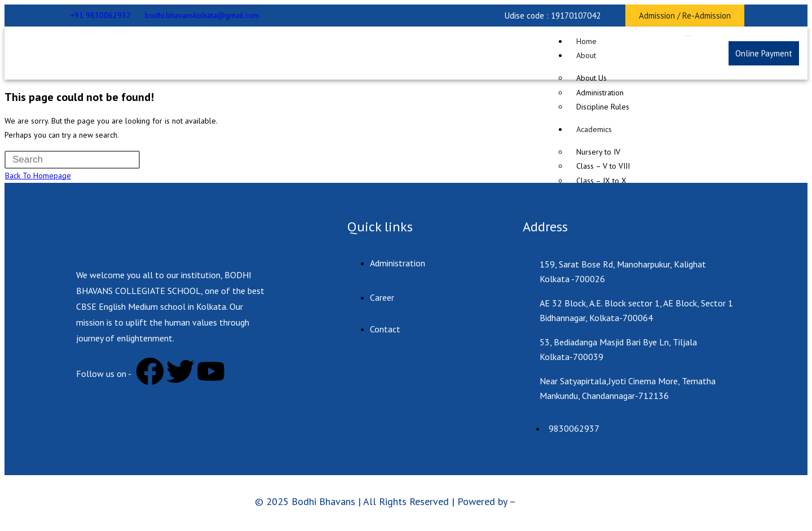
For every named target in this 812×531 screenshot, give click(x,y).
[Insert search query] (72, 160)
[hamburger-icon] (688, 36)
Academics (594, 129)
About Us (592, 78)
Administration (600, 93)
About (586, 55)
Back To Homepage (38, 175)
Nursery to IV (598, 152)
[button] (553, 16)
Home (586, 41)
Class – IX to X (601, 181)
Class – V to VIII (603, 166)
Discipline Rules (603, 107)
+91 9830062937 (101, 15)
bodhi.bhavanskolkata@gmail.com (202, 15)
